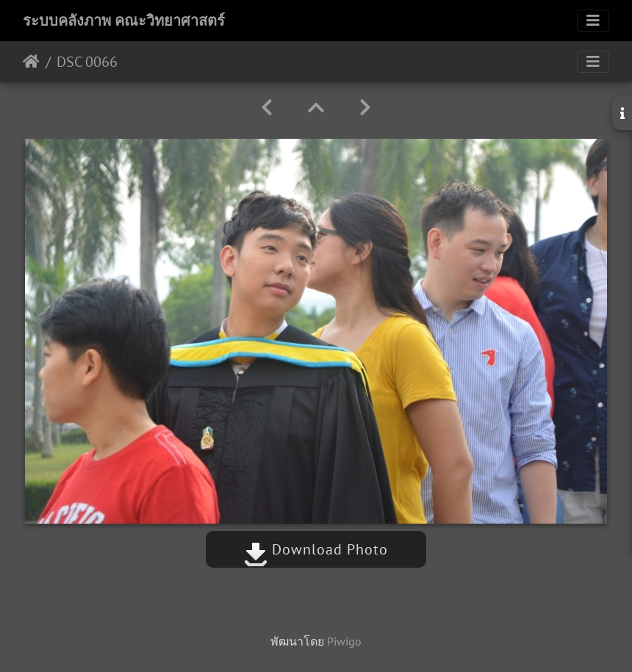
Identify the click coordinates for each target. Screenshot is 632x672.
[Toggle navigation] (593, 21)
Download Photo (316, 549)
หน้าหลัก (31, 62)
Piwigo (344, 641)
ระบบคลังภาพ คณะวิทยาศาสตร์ (124, 21)
